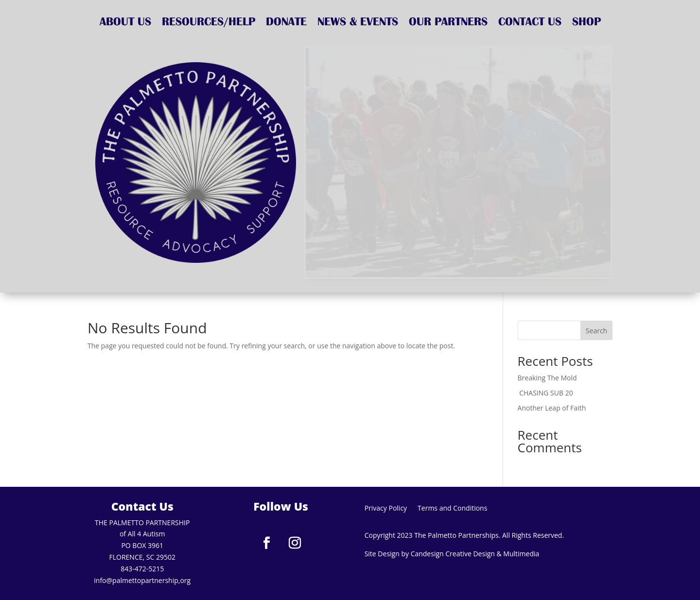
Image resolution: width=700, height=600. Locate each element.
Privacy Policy (386, 509)
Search (596, 331)
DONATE (286, 23)
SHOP (586, 23)
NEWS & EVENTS (358, 23)
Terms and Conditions (452, 509)
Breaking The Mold (547, 378)
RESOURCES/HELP (209, 23)
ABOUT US (125, 23)
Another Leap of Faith (552, 408)
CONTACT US (530, 23)
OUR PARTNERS (448, 23)
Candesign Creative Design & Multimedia (475, 554)
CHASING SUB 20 (546, 393)
